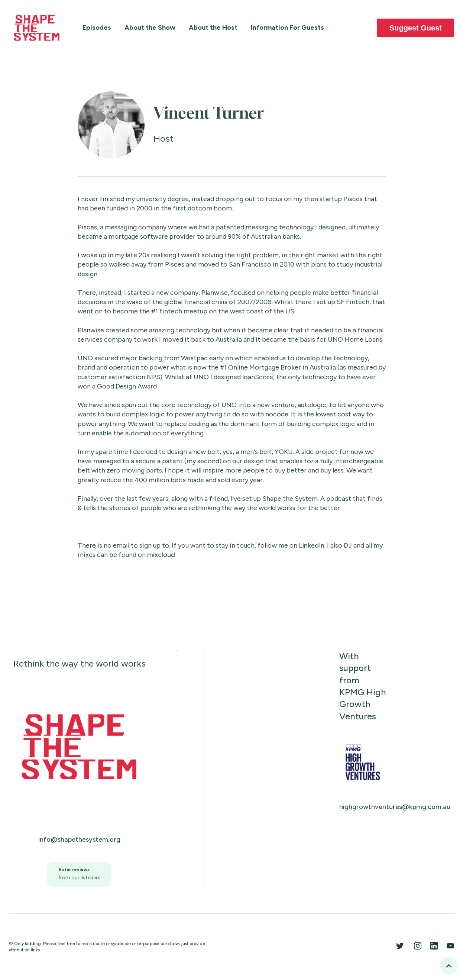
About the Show (150, 28)
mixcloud (161, 555)
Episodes (97, 28)
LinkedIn (312, 545)
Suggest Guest (416, 28)
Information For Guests (287, 28)
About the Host (213, 28)
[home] (37, 28)
